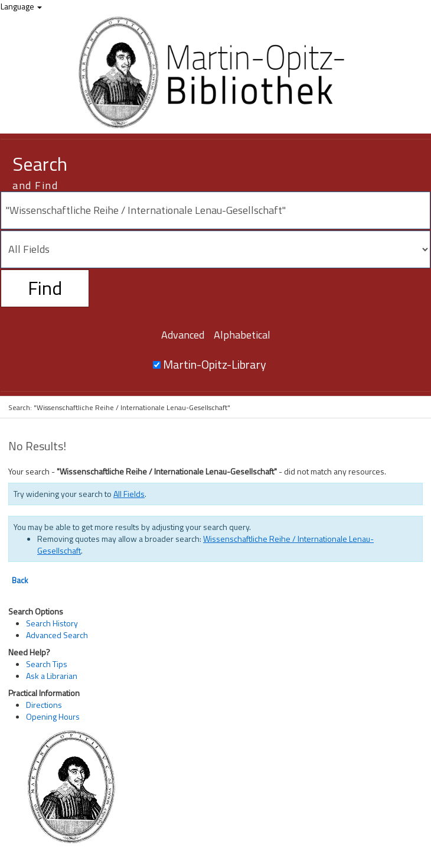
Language (21, 6)
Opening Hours (53, 716)
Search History (52, 623)
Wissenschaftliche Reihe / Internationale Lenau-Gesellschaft (205, 544)
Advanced (183, 335)
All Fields (129, 494)
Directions (44, 705)
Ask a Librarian (52, 676)
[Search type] (215, 249)
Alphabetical (242, 335)
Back (20, 580)
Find (45, 288)
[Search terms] (215, 210)
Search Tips (47, 664)
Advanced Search (57, 635)
